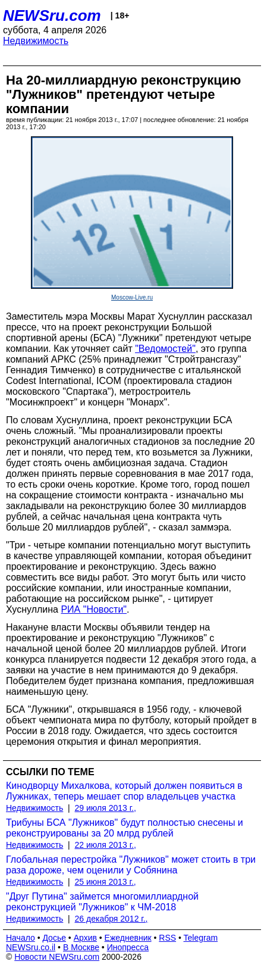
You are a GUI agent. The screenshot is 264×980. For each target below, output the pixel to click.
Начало (21, 938)
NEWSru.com (52, 15)
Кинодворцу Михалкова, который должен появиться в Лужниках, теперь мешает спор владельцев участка (124, 791)
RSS (167, 938)
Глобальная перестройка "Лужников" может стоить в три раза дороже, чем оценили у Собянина (131, 865)
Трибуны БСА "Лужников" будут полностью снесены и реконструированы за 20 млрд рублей (125, 828)
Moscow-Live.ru (132, 297)
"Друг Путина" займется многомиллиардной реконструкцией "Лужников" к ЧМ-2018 (102, 902)
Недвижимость (36, 41)
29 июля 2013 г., (106, 808)
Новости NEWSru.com (57, 957)
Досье (54, 938)
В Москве (81, 947)
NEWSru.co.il (31, 947)
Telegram (201, 938)
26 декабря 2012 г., (111, 919)
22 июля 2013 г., (106, 845)
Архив (85, 938)
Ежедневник (128, 938)
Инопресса (128, 947)
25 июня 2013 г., (106, 882)
